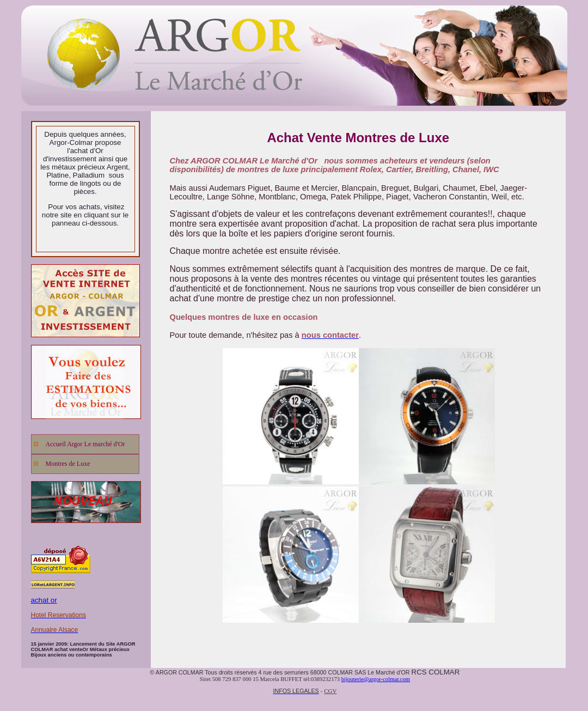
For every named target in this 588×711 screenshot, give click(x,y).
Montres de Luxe (68, 464)
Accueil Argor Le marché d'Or (85, 444)
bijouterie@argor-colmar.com (376, 679)
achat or (44, 600)
